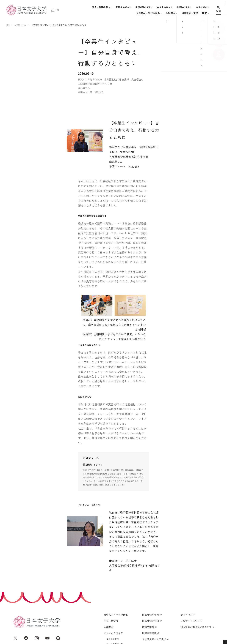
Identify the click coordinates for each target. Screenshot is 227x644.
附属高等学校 (149, 595)
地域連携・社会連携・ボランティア (123, 610)
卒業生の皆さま (184, 7)
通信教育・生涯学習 (196, 13)
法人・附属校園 (100, 7)
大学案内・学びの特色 (79, 13)
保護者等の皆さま (144, 7)
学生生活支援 (113, 601)
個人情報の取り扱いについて (196, 588)
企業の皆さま (203, 7)
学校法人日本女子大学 (154, 601)
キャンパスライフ (139, 13)
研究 (178, 13)
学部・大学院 (102, 13)
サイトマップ (188, 576)
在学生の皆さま (165, 7)
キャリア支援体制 (115, 605)
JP (53, 10)
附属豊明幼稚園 (151, 576)
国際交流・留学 (164, 13)
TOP (8, 25)
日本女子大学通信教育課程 (157, 607)
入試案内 (121, 13)
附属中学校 (148, 588)
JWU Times (20, 25)
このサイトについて (191, 582)
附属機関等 (148, 613)
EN (57, 10)
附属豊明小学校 (151, 582)
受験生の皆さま (124, 7)
